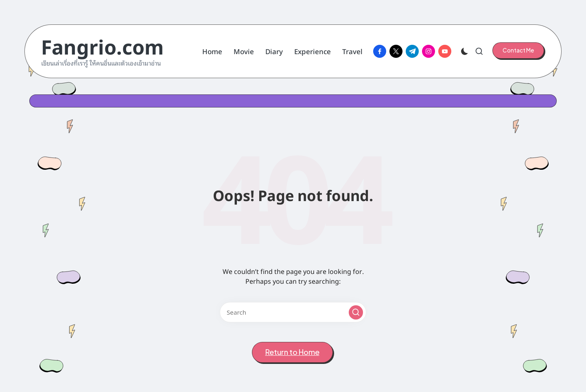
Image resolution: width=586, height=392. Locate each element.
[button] (518, 50)
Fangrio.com (102, 46)
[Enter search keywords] (293, 312)
